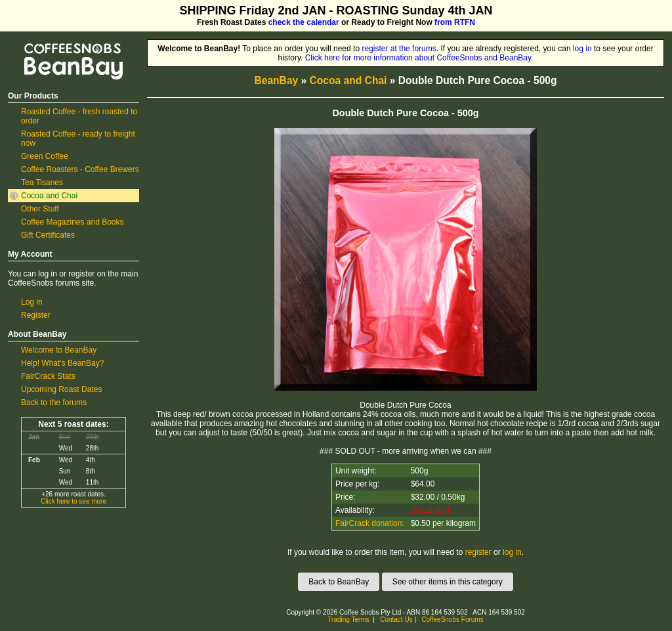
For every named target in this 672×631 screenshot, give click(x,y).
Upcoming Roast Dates (61, 389)
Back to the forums (54, 403)
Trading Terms (348, 620)
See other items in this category (448, 582)
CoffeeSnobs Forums (452, 620)
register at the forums (399, 49)
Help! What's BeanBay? (62, 363)
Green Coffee (45, 156)
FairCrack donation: (370, 523)
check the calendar (304, 22)
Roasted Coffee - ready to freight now (78, 139)
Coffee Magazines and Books (73, 222)
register (478, 552)
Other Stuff (40, 209)
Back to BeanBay (339, 582)
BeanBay (276, 80)
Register (36, 315)
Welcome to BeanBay (59, 350)
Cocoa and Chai (49, 196)
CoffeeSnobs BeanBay (64, 44)
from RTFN (455, 22)
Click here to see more (73, 501)
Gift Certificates (48, 235)
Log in (32, 302)
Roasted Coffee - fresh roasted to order (79, 116)
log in (582, 49)
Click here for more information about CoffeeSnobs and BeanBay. (419, 58)
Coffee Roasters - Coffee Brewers (80, 169)
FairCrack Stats (48, 376)
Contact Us (396, 620)
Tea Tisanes (42, 183)
